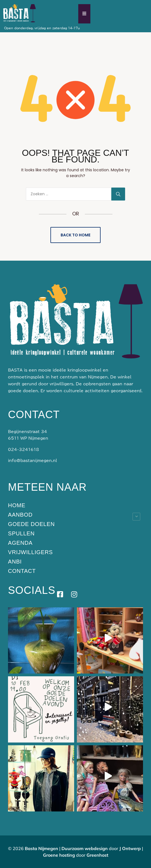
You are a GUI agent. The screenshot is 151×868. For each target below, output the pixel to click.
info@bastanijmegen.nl (33, 461)
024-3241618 (24, 450)
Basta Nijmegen (41, 848)
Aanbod (20, 515)
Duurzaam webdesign (85, 848)
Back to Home (75, 235)
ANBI (15, 562)
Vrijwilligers (30, 552)
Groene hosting (60, 855)
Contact (22, 571)
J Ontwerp (130, 848)
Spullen (21, 533)
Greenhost (97, 855)
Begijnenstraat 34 (28, 432)
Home (17, 505)
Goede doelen (31, 524)
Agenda (20, 543)
